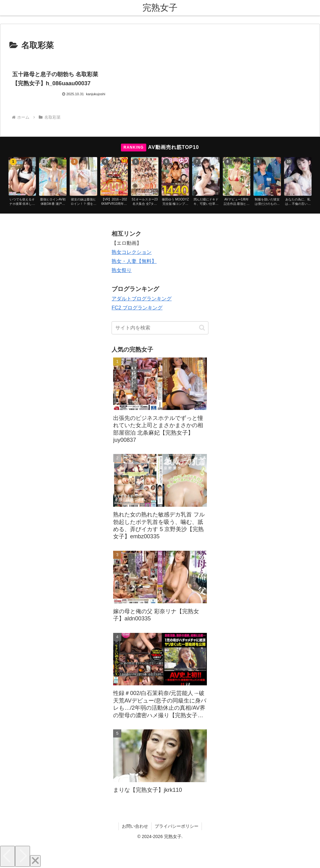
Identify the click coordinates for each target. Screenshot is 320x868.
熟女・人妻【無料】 (134, 261)
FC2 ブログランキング (137, 308)
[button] (202, 328)
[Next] (22, 856)
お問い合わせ (135, 826)
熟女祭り (122, 270)
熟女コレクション (132, 252)
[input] (160, 328)
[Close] (35, 861)
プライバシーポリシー (177, 826)
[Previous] (7, 856)
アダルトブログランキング (142, 299)
